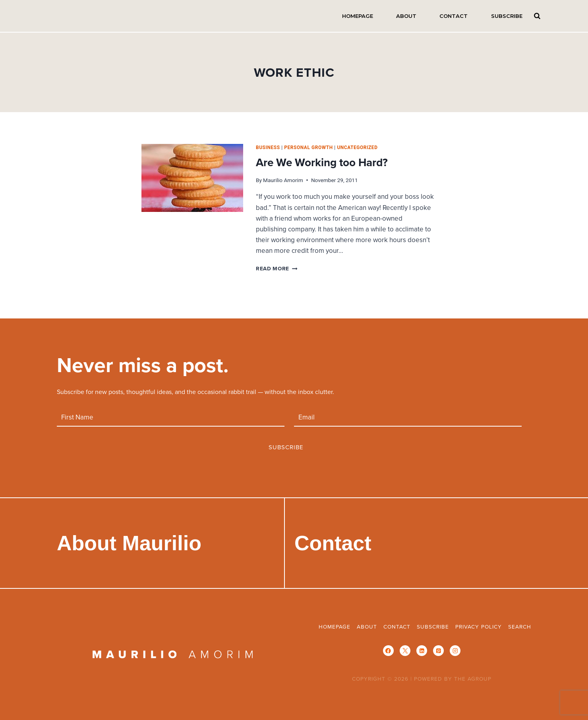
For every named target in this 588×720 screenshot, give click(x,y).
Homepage (358, 16)
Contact (454, 16)
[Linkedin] (422, 651)
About (406, 16)
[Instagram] (455, 651)
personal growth (308, 147)
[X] (405, 651)
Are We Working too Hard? (322, 162)
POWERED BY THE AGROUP (453, 678)
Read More (277, 268)
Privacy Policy (479, 626)
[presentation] (192, 178)
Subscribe (507, 16)
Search (537, 16)
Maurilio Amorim (283, 180)
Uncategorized (357, 147)
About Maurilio (129, 543)
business (268, 147)
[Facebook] (388, 651)
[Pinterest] (438, 651)
